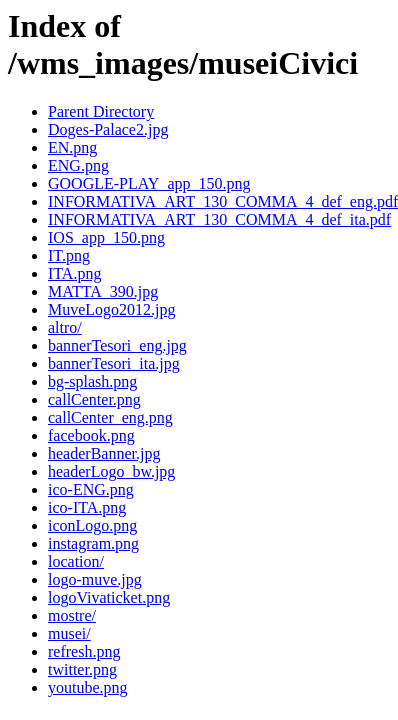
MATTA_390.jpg (103, 291)
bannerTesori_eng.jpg (117, 345)
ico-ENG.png (91, 489)
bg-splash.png (92, 381)
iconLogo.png (92, 525)
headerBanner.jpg (104, 453)
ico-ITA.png (87, 507)
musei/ (69, 633)
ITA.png (74, 273)
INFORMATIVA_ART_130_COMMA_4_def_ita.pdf (219, 219)
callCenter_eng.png (110, 417)
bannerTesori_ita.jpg (114, 363)
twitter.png (82, 669)
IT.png (69, 255)
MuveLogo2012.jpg (112, 309)
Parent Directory (101, 111)
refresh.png (84, 651)
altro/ (65, 327)
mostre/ (72, 615)
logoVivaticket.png (109, 597)
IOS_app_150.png (106, 237)
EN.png (72, 147)
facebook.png (91, 435)
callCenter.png (94, 399)
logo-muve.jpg (95, 579)
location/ (76, 561)
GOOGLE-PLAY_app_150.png (149, 183)
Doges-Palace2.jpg (108, 129)
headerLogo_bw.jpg (111, 471)
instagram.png (93, 543)
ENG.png (78, 165)
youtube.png (88, 687)
